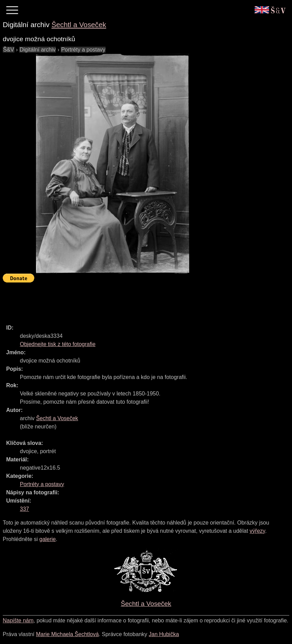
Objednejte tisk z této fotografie (58, 344)
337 (25, 509)
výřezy (257, 531)
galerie (48, 539)
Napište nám (18, 620)
